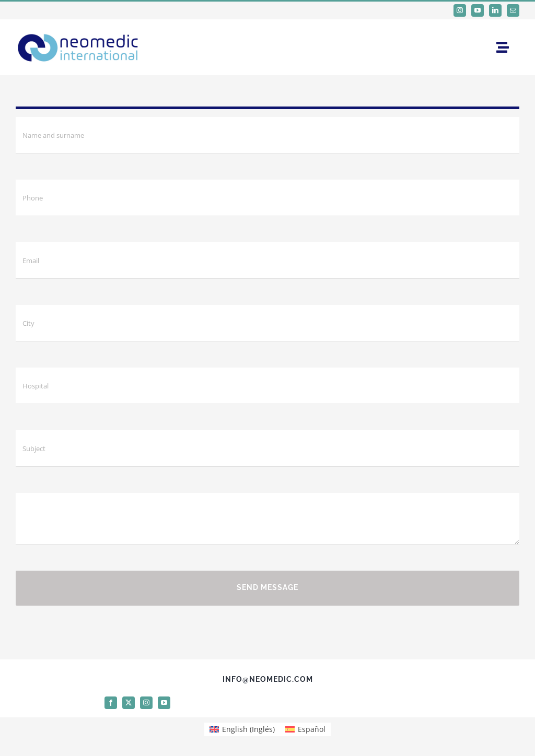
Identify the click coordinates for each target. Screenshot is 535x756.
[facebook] (111, 703)
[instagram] (460, 10)
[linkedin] (495, 10)
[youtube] (478, 10)
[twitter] (129, 703)
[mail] (513, 10)
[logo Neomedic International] (78, 31)
